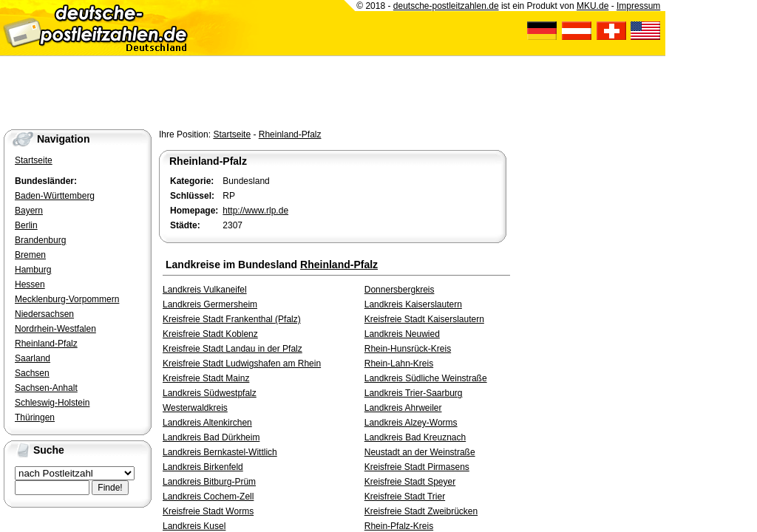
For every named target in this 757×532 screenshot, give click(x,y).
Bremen (30, 255)
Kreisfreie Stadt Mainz (206, 378)
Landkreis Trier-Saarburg (414, 393)
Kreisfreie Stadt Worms (208, 511)
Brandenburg (40, 240)
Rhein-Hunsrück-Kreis (408, 349)
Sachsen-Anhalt (46, 388)
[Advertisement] (269, 89)
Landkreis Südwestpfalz (210, 393)
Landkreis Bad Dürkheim (211, 437)
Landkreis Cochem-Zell (208, 497)
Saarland (33, 358)
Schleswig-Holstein (52, 403)
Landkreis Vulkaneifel (205, 290)
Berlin (26, 225)
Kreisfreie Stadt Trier (405, 497)
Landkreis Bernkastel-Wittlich (220, 452)
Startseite (232, 134)
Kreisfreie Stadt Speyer (410, 482)
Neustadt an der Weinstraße (420, 452)
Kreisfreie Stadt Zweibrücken (421, 511)
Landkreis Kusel (194, 526)
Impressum (638, 6)
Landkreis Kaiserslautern (413, 304)
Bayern (29, 211)
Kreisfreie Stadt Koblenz (210, 334)
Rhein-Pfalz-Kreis (399, 526)
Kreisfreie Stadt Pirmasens (417, 467)
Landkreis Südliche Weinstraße (426, 378)
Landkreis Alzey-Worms (411, 423)
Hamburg (33, 270)
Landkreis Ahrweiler (403, 408)
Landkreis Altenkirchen (207, 423)
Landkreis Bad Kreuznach (415, 437)
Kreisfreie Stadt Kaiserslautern (424, 319)
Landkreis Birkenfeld (203, 467)
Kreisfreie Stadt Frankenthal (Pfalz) (232, 319)
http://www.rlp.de (255, 211)
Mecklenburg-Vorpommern (67, 299)
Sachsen (32, 373)
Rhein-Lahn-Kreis (399, 364)
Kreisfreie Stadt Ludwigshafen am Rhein (242, 364)
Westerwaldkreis (195, 408)
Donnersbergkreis (400, 290)
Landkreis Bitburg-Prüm (209, 482)
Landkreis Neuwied (402, 334)
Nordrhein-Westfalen (55, 329)
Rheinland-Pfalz (290, 134)
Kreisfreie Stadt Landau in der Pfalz (232, 349)
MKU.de (593, 6)
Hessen (30, 284)
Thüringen (35, 417)
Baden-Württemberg (55, 196)
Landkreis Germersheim (210, 304)
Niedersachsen (44, 314)
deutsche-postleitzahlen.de (446, 6)
